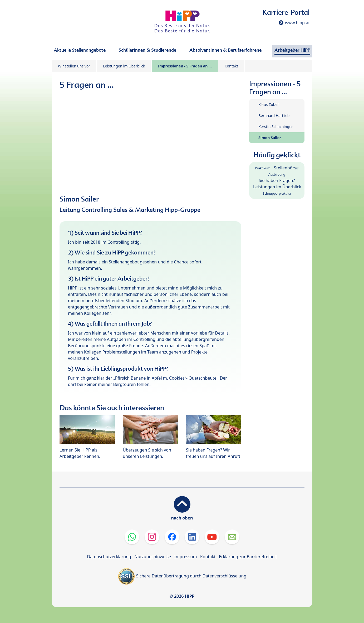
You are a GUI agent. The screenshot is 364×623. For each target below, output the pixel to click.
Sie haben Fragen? (277, 180)
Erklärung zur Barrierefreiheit (248, 557)
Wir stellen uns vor (74, 66)
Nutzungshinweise (153, 557)
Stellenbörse (286, 168)
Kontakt (231, 66)
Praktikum (263, 168)
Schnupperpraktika (277, 193)
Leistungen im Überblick (124, 66)
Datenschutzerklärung (109, 557)
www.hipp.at (297, 23)
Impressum (186, 557)
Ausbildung (277, 175)
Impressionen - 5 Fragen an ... (185, 66)
